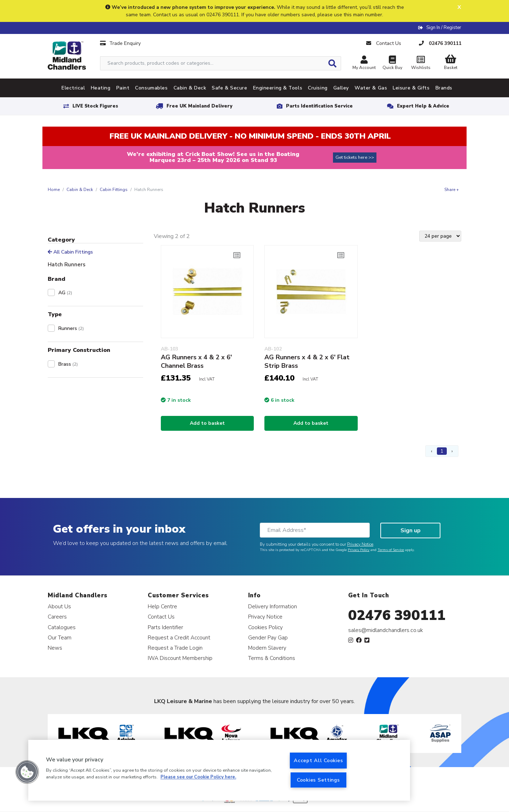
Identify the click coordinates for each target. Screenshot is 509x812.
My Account (364, 63)
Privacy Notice (360, 544)
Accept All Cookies (318, 760)
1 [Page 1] (442, 451)
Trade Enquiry (120, 43)
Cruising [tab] (318, 88)
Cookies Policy (265, 627)
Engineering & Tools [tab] (278, 88)
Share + (452, 190)
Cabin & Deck (80, 190)
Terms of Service (391, 550)
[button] (27, 772)
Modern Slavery (267, 648)
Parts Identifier (165, 627)
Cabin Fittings (114, 190)
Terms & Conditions (272, 658)
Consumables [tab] (151, 88)
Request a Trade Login (175, 648)
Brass (68, 364)
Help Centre (162, 606)
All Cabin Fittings (70, 252)
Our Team (60, 637)
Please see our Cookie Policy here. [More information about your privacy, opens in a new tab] (198, 777)
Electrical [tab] (73, 88)
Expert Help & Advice (423, 106)
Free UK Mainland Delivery (199, 106)
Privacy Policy (359, 550)
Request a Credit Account (179, 637)
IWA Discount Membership (180, 658)
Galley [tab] (341, 88)
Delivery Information (273, 606)
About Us (59, 606)
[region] (219, 770)
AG (65, 293)
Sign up (411, 530)
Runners (71, 328)
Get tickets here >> (355, 157)
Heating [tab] (101, 88)
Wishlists (421, 63)
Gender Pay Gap (268, 637)
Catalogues (62, 627)
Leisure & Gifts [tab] (411, 88)
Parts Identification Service (319, 106)
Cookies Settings (318, 780)
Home (54, 190)
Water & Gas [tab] (371, 88)
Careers (57, 617)
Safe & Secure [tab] (229, 88)
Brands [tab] (444, 88)
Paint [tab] (123, 88)
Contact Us (161, 617)
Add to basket (207, 423)
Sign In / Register (444, 28)
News (55, 648)
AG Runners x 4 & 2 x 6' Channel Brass (196, 361)
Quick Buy (392, 63)
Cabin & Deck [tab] (190, 88)
